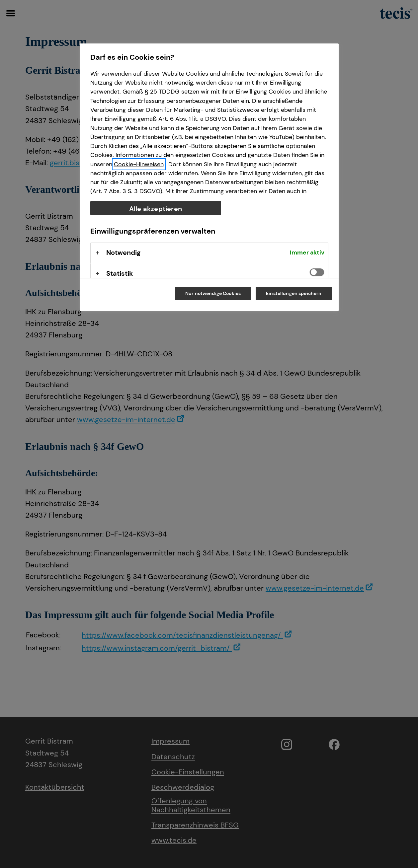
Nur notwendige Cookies (213, 293)
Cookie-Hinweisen (139, 164)
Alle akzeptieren (156, 209)
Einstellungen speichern (294, 293)
